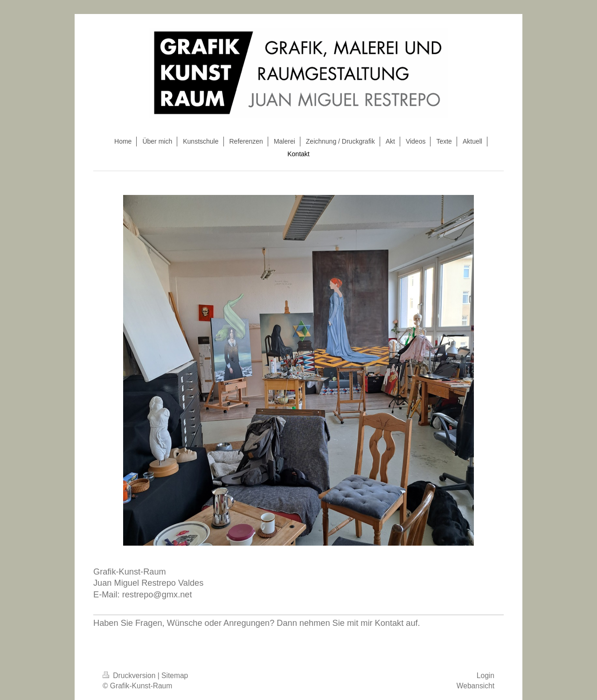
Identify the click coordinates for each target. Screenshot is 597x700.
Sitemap (175, 676)
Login (486, 676)
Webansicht (476, 686)
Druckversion (130, 676)
